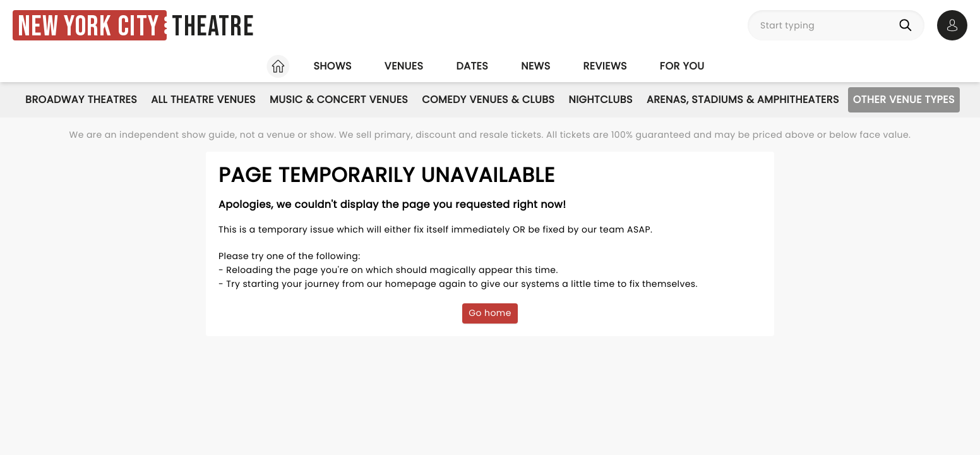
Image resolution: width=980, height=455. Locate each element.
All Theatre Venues (203, 100)
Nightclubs (600, 100)
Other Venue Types (904, 100)
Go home (490, 313)
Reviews (605, 66)
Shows (332, 66)
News (535, 66)
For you (682, 66)
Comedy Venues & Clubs (488, 100)
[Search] (908, 25)
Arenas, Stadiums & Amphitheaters (743, 100)
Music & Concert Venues (339, 100)
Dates (472, 66)
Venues (404, 66)
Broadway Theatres (81, 100)
